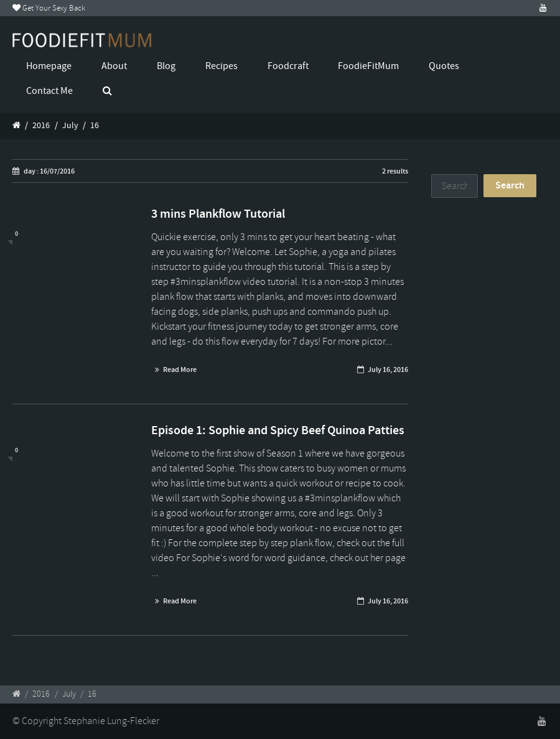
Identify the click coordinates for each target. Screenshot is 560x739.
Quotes (444, 66)
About (114, 66)
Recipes (222, 66)
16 (95, 125)
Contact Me (49, 91)
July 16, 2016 (388, 369)
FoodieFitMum (368, 66)
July (70, 125)
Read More (180, 369)
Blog (166, 66)
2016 (41, 125)
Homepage (49, 66)
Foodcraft (288, 66)
